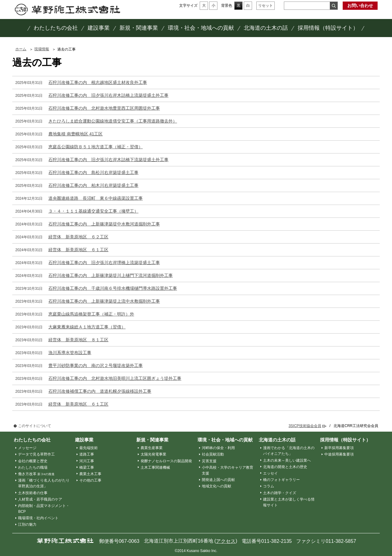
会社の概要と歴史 (33, 461)
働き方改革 (36, 474)
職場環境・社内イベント (38, 518)
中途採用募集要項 (339, 454)
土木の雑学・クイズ (280, 493)
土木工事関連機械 (155, 467)
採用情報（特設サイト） (345, 440)
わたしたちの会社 (32, 440)
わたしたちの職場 (33, 467)
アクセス (226, 541)
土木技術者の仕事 (33, 493)
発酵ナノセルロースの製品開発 (166, 461)
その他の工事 (90, 480)
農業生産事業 (152, 448)
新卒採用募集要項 (339, 448)
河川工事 (87, 461)
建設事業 (84, 440)
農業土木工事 (90, 474)
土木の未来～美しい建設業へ (287, 460)
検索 (334, 6)
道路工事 (87, 454)
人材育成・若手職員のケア (40, 499)
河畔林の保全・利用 (218, 448)
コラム (269, 486)
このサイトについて (35, 426)
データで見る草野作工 (36, 454)
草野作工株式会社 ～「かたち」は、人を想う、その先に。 (68, 9)
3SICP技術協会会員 (305, 426)
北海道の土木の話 (277, 440)
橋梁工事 (87, 467)
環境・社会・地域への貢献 (225, 440)
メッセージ (27, 448)
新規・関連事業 (152, 440)
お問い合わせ (360, 6)
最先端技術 (89, 448)
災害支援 (209, 461)
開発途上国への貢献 (218, 480)
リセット (266, 6)
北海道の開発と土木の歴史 (285, 467)
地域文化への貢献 (217, 486)
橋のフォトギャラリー (281, 480)
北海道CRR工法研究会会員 (356, 426)
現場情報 (42, 49)
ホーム (21, 49)
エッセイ (270, 473)
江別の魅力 (27, 524)
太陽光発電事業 (153, 454)
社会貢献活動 (213, 454)
